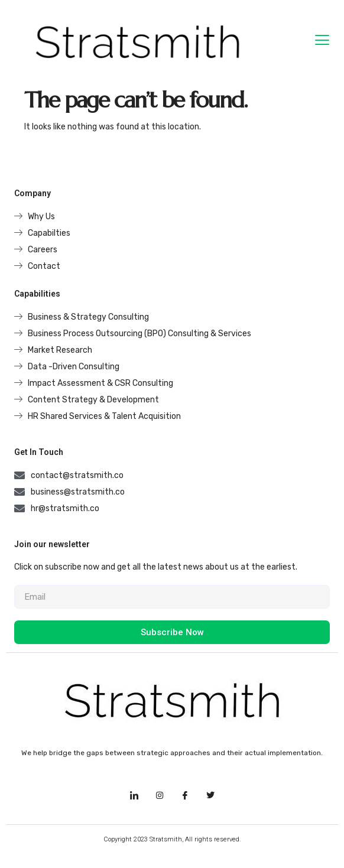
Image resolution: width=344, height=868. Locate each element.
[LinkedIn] (134, 796)
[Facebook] (185, 796)
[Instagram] (160, 796)
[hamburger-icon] (322, 42)
